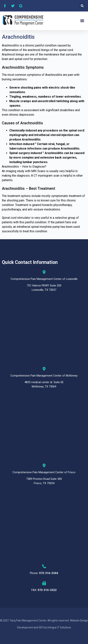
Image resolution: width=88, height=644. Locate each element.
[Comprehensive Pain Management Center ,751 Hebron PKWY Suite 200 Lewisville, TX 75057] (44, 329)
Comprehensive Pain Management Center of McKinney (44, 376)
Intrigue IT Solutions (59, 627)
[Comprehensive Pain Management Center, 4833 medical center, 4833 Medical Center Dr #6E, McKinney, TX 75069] (44, 426)
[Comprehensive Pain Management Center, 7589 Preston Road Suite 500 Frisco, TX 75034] (44, 527)
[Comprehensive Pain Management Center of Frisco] (44, 466)
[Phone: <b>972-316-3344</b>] (44, 566)
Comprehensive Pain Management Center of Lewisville (44, 279)
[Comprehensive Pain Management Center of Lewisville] (44, 272)
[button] (82, 6)
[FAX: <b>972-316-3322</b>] (44, 583)
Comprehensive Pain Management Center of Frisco (44, 472)
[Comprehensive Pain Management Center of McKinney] (44, 369)
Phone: (44, 573)
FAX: (44, 590)
